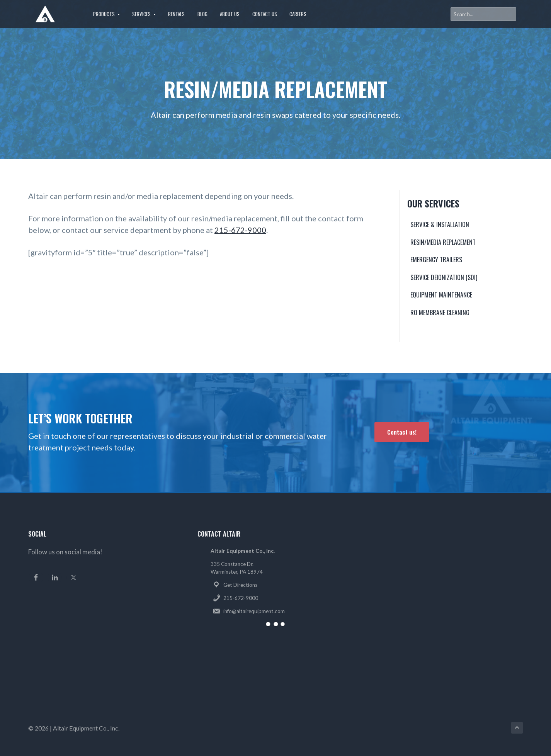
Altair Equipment (75, 728)
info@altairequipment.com (254, 611)
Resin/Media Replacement (443, 242)
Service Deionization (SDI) (444, 277)
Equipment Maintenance (441, 295)
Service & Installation (440, 224)
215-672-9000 (240, 230)
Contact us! (402, 432)
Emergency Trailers (436, 260)
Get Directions (240, 585)
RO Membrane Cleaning (440, 313)
